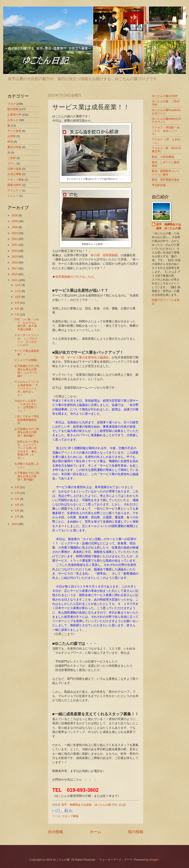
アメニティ (14, 190)
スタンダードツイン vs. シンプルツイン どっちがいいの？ (27, 340)
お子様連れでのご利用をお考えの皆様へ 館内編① (27, 476)
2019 (15, 257)
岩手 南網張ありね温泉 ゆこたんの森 (169, 226)
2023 (15, 233)
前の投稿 (136, 832)
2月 (17, 511)
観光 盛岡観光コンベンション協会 (166, 172)
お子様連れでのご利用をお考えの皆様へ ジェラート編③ (27, 371)
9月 (17, 303)
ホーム (96, 832)
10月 (18, 297)
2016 (15, 274)
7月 (17, 314)
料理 (10, 142)
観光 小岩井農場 (163, 157)
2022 (15, 239)
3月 (17, 505)
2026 (15, 215)
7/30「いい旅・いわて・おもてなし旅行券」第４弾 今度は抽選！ (27, 324)
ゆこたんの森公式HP (165, 96)
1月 (17, 517)
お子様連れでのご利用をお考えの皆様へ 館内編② (27, 432)
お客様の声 (14, 115)
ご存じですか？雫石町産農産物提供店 (27, 420)
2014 (15, 524)
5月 (17, 493)
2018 (15, 262)
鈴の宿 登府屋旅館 (104, 255)
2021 (15, 245)
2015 (15, 280)
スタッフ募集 (70, 816)
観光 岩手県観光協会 (166, 180)
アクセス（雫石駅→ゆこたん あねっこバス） (166, 131)
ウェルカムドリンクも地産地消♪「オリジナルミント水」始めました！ (27, 388)
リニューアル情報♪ (26, 360)
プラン (12, 163)
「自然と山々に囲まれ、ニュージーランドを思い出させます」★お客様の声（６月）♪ (27, 450)
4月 (17, 499)
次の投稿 (55, 832)
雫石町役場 (159, 185)
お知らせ (13, 120)
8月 (17, 309)
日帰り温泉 (14, 169)
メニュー (13, 196)
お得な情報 (14, 174)
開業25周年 (14, 185)
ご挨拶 (12, 158)
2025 (15, 221)
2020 (15, 251)
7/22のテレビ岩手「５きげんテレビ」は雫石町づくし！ (25, 406)
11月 (18, 291)
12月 (18, 285)
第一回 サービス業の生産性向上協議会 (82, 357)
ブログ (12, 104)
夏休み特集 (14, 147)
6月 (17, 487)
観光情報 (13, 109)
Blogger (154, 860)
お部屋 (12, 136)
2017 (15, 268)
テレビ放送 (14, 131)
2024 (15, 227)
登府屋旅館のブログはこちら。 (76, 277)
